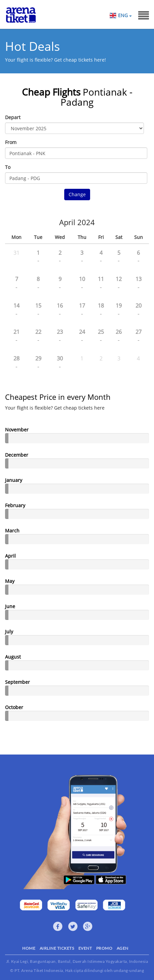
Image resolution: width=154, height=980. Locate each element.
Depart (13, 117)
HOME (29, 948)
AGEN (123, 948)
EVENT (85, 948)
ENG (125, 15)
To (8, 167)
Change (77, 194)
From (11, 142)
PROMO (104, 948)
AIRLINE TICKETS (57, 948)
